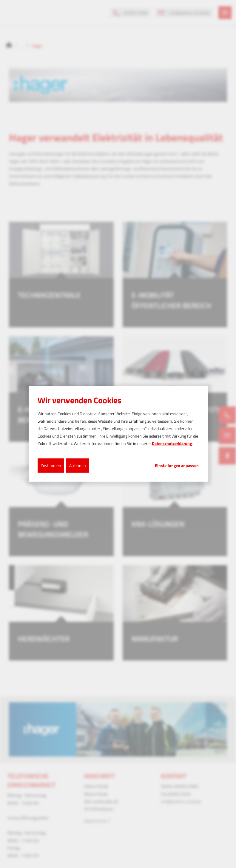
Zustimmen (51, 465)
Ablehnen (78, 465)
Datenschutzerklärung (172, 443)
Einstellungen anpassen (177, 465)
